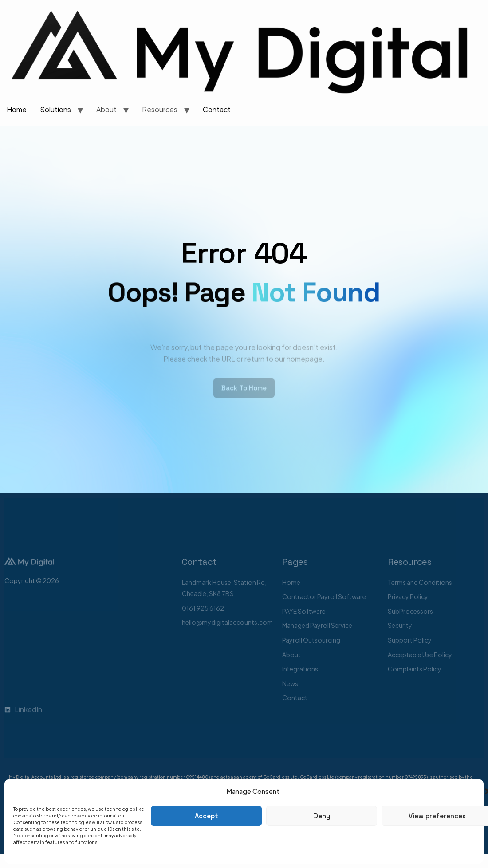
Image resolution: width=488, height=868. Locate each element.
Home (17, 109)
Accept (207, 816)
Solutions (55, 109)
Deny (322, 816)
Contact (217, 109)
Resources (160, 109)
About (106, 109)
